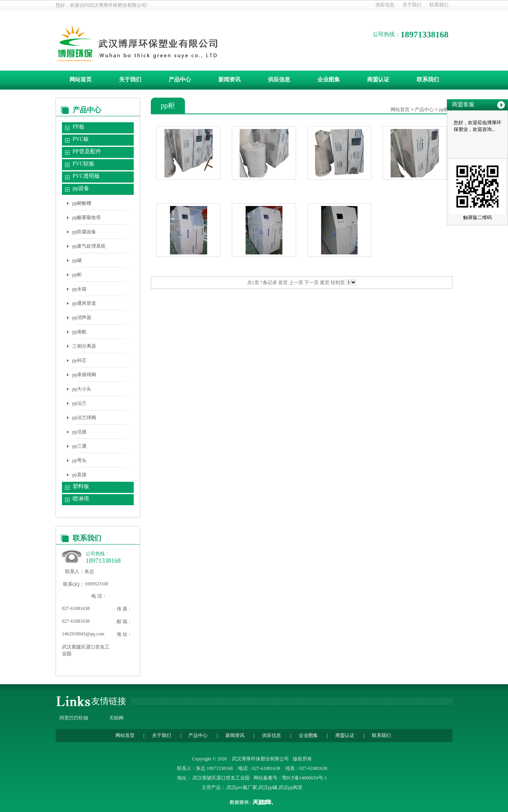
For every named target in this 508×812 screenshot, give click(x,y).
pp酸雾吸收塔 (87, 217)
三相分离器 (84, 346)
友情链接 (109, 701)
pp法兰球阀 (84, 418)
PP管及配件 (87, 151)
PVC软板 (84, 164)
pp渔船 (79, 332)
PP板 (79, 127)
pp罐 (77, 260)
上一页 (296, 283)
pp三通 (79, 446)
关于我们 (412, 5)
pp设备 (81, 188)
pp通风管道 (84, 303)
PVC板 (81, 139)
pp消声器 (82, 317)
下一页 (312, 283)
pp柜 (77, 275)
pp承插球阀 (84, 375)
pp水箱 (79, 289)
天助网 (116, 718)
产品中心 (180, 80)
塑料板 (81, 486)
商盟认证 (378, 80)
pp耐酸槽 (82, 203)
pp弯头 (79, 460)
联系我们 (439, 5)
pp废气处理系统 (89, 246)
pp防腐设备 (84, 232)
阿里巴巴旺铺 (74, 718)
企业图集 (329, 80)
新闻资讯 (229, 80)
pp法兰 (79, 403)
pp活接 (79, 432)
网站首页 (81, 80)
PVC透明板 (86, 176)
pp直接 (79, 475)
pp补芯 (79, 360)
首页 (283, 283)
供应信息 (385, 5)
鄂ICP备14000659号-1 (305, 778)
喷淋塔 (81, 499)
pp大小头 (82, 389)
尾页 (325, 283)
